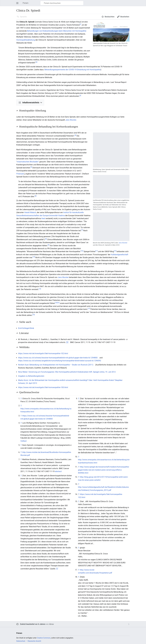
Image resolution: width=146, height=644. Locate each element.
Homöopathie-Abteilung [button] (33, 111)
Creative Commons (44, 638)
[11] (96, 251)
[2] (36, 62)
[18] (34, 315)
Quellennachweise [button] (29, 392)
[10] (82, 251)
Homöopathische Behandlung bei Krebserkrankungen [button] (49, 127)
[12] (115, 251)
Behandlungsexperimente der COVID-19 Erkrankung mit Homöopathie (73, 70)
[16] (58, 303)
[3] (80, 96)
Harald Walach (30, 212)
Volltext (23, 441)
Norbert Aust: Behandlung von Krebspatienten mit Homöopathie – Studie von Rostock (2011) (56, 365)
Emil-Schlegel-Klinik (26, 328)
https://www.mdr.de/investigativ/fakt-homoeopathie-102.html (43, 353)
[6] (36, 196)
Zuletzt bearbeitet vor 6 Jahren (33, 624)
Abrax (51, 624)
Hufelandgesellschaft (119, 255)
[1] (80, 24)
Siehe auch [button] (25, 322)
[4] (75, 135)
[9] (48, 245)
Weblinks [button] (24, 347)
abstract (58, 471)
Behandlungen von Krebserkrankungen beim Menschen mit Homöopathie (57, 31)
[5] (31, 167)
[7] (82, 230)
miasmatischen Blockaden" (28, 162)
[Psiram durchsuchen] (62, 3)
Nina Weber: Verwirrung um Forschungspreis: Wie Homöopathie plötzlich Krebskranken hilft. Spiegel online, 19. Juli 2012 (67, 372)
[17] (89, 309)
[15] (56, 303)
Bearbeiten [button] (125, 17)
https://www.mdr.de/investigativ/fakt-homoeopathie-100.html (43, 387)
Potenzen (20, 174)
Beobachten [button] (110, 17)
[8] (46, 239)
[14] (40, 289)
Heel (43, 218)
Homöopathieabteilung (26, 40)
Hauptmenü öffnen (18, 4)
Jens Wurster (71, 120)
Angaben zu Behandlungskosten (31, 376)
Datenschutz (21, 641)
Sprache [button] (23, 17)
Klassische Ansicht (34, 641)
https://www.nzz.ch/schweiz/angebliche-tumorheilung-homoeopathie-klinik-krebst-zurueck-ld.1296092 (60, 361)
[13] (34, 257)
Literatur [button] (24, 333)
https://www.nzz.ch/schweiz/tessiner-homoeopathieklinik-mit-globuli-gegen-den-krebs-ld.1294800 (58, 358)
